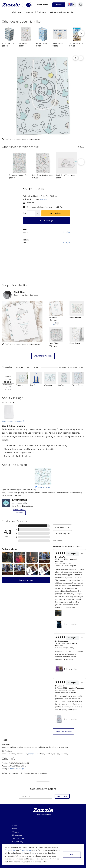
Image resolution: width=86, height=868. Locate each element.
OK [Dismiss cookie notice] (72, 855)
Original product (66, 624)
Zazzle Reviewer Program (65, 566)
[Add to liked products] (81, 58)
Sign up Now (62, 796)
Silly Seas (44, 199)
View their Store (18, 509)
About (15, 825)
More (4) (66, 232)
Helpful (72, 554)
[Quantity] (31, 213)
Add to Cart (56, 213)
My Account (17, 835)
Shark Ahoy (19, 292)
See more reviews (63, 731)
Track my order (18, 838)
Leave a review (26, 580)
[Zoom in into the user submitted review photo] (7, 557)
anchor (31, 754)
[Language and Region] (72, 5)
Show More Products (43, 356)
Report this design (43, 487)
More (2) (66, 242)
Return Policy (18, 842)
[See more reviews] (29, 199)
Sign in (59, 5)
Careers (16, 832)
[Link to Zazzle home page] (12, 5)
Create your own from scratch (13, 421)
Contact (19, 513)
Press (15, 829)
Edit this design (47, 221)
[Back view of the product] (43, 96)
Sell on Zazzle (43, 5)
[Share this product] (75, 58)
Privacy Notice (26, 850)
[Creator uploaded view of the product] (22, 321)
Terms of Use (11, 850)
